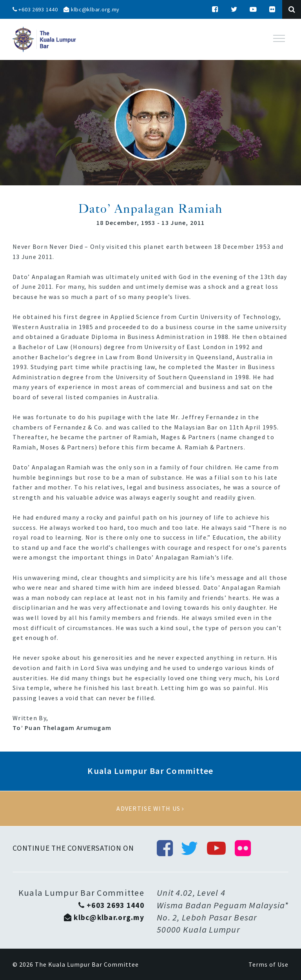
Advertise (150, 809)
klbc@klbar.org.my (92, 9)
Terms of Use (268, 964)
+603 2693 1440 (35, 9)
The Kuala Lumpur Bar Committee (87, 964)
